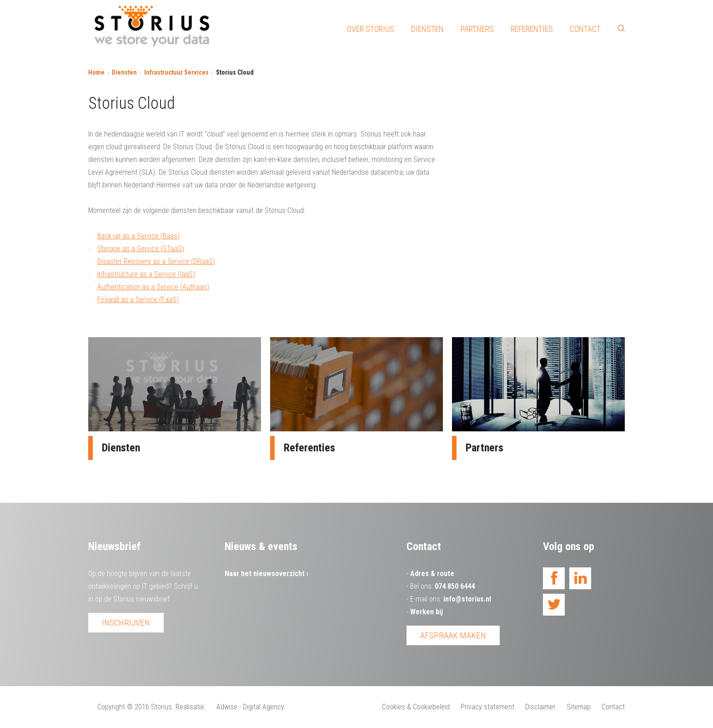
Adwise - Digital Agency (250, 707)
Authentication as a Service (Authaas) (153, 287)
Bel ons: (442, 586)
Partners (477, 29)
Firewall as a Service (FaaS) (138, 300)
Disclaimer (540, 707)
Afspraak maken (453, 635)
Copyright (111, 707)
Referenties (532, 29)
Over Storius (371, 29)
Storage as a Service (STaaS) (141, 249)
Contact (585, 29)
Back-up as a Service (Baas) (138, 236)
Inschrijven (126, 623)
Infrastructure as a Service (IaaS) (146, 274)
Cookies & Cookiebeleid (416, 707)
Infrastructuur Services (176, 72)
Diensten (427, 29)
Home (96, 72)
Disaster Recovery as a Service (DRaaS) (156, 261)
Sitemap (579, 707)
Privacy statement (487, 707)
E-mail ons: (451, 599)
